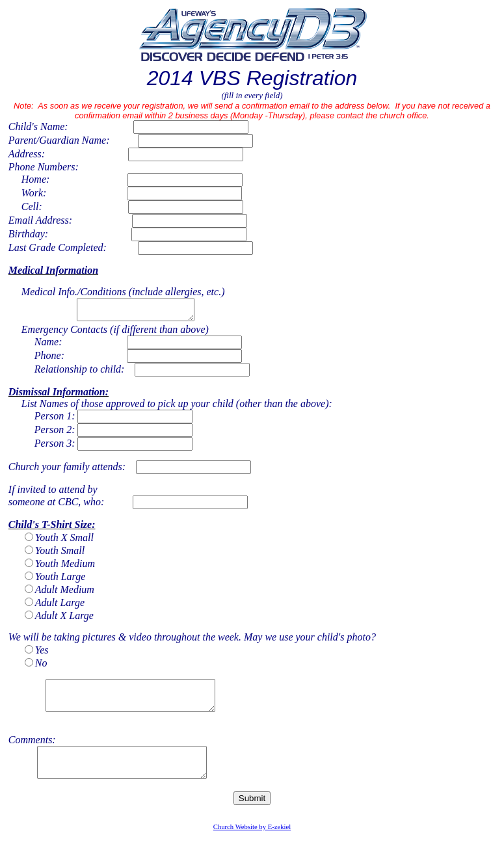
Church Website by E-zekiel (252, 842)
